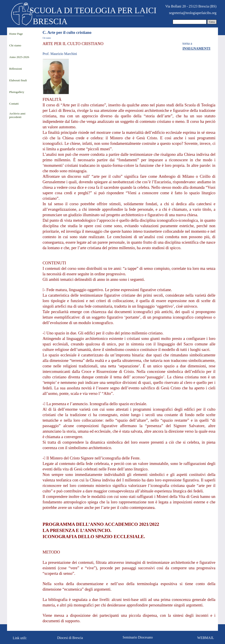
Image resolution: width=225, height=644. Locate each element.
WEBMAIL (206, 638)
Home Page (16, 34)
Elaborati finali (18, 80)
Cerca (212, 22)
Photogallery (17, 92)
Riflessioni (16, 69)
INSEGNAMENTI (196, 48)
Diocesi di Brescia (70, 638)
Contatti (14, 104)
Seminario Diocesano (138, 637)
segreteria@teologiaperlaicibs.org (193, 13)
